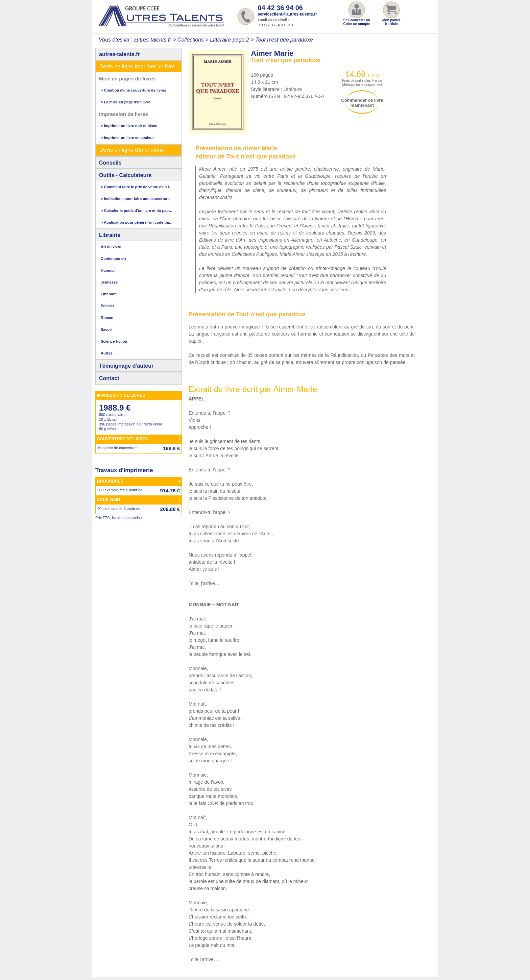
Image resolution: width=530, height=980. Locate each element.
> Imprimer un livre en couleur (127, 138)
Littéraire (109, 294)
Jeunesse (109, 282)
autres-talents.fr (119, 54)
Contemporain (113, 259)
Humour (108, 270)
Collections (191, 40)
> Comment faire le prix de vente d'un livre (137, 187)
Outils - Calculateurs (125, 175)
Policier (107, 306)
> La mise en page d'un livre (126, 102)
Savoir (106, 329)
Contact (109, 378)
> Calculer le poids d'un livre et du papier (137, 211)
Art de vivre (111, 247)
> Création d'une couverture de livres (134, 90)
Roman (107, 318)
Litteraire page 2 (230, 40)
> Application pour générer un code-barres (137, 222)
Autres (107, 353)
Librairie (110, 235)
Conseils (110, 163)
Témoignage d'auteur (126, 366)
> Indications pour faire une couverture (135, 199)
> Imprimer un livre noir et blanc (129, 126)
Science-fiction (114, 341)
